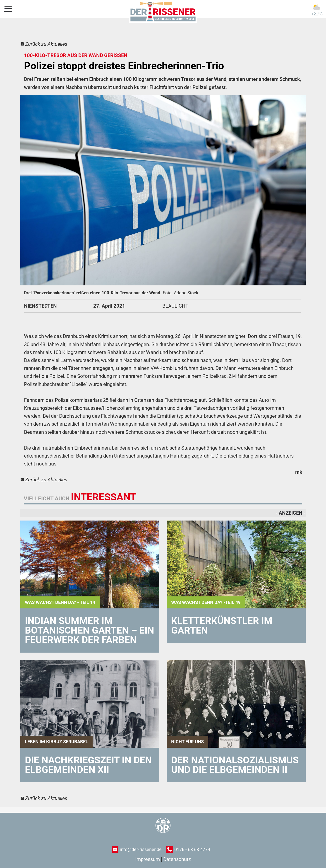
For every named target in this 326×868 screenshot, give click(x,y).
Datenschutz (177, 859)
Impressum (147, 859)
